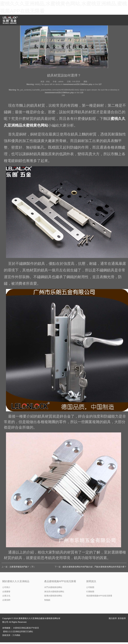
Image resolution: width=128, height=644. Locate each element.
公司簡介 (6, 587)
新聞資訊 (91, 581)
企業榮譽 (6, 592)
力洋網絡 (16, 635)
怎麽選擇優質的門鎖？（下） (22, 567)
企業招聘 (6, 600)
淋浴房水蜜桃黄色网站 (54, 592)
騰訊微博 (113, 618)
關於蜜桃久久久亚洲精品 (16, 581)
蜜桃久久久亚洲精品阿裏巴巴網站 (18, 632)
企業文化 (6, 596)
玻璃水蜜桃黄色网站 (53, 596)
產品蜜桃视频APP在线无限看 (60, 581)
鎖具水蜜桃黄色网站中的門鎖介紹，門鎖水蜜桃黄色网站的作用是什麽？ (95, 567)
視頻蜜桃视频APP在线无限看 (99, 596)
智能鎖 (47, 600)
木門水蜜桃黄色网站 (53, 587)
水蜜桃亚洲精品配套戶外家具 (26, 628)
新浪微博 (122, 618)
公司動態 (90, 587)
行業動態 (90, 592)
